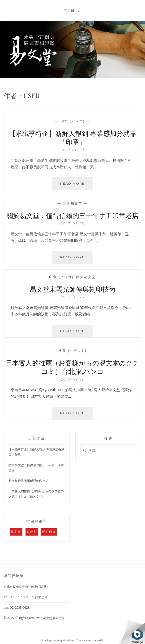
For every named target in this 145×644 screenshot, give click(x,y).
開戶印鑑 (49, 532)
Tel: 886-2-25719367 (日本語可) (26, 597)
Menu (75, 10)
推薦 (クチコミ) (72, 351)
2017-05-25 (73, 224)
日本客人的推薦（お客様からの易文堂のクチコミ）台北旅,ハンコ (73, 367)
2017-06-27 (72, 150)
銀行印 (32, 532)
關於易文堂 (73, 203)
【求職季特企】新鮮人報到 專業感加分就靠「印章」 (73, 137)
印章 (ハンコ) (73, 121)
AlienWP (99, 640)
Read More (74, 186)
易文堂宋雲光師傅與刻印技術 (72, 289)
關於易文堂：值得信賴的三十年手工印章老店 (72, 215)
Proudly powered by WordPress (58, 640)
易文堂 (16, 532)
